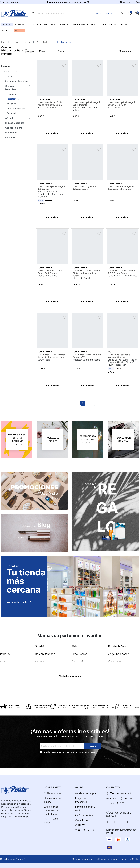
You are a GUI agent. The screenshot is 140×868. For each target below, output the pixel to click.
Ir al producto (52, 133)
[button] (137, 14)
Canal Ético (81, 820)
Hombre (15, 42)
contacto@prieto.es (121, 798)
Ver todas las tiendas (19, 602)
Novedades (11, 133)
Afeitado (10, 118)
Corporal (11, 113)
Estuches (10, 137)
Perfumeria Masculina (16, 81)
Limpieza (11, 94)
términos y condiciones (72, 752)
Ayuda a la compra (85, 793)
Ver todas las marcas (70, 676)
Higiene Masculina (15, 123)
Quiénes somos (53, 793)
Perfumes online (84, 815)
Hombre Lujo (10, 72)
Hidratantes (13, 99)
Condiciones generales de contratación (51, 810)
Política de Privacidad (107, 859)
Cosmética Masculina (46, 42)
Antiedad (11, 104)
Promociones (107, 14)
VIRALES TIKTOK (85, 830)
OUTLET (80, 825)
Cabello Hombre (14, 128)
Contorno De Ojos (16, 108)
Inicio (4, 42)
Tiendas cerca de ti (121, 793)
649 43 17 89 (117, 803)
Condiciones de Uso (82, 859)
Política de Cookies (130, 859)
